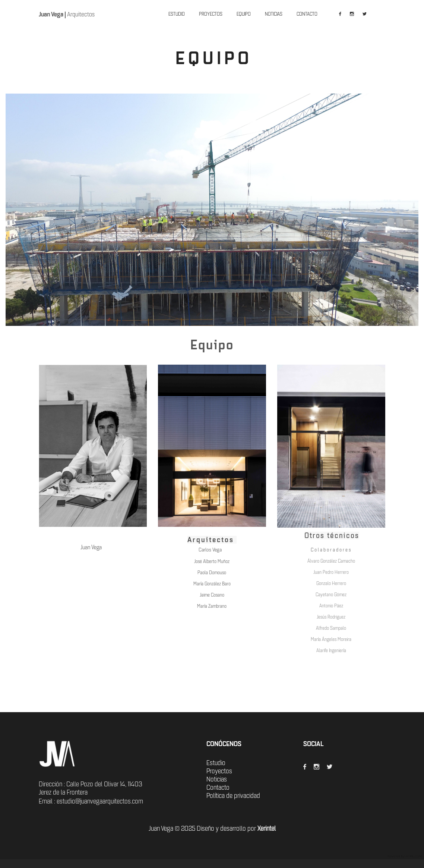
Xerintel (267, 828)
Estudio (216, 763)
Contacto (218, 787)
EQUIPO (244, 14)
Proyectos (219, 771)
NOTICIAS (274, 14)
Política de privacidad (233, 796)
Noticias (217, 779)
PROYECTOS (211, 14)
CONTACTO (307, 14)
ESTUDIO (177, 14)
